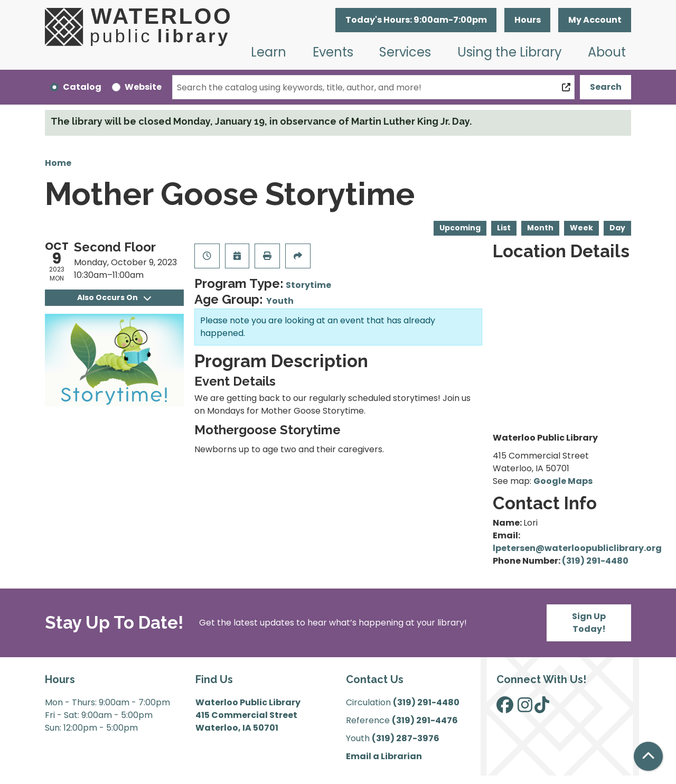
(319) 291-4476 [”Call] (425, 720)
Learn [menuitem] (269, 52)
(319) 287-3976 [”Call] (406, 738)
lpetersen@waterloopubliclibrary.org (577, 548)
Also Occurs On (114, 297)
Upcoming (460, 228)
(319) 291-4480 (595, 561)
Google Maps (563, 481)
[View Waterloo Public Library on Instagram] (525, 708)
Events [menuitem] (333, 52)
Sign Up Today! (589, 623)
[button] (416, 20)
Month (540, 228)
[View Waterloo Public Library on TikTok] (542, 708)
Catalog (82, 87)
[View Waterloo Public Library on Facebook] (505, 708)
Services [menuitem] (405, 52)
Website (143, 87)
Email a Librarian (384, 756)
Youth (280, 301)
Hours (528, 20)
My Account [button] (595, 20)
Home (58, 163)
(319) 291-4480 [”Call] (426, 702)
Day (617, 228)
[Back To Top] (648, 756)
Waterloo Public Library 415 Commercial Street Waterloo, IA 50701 (248, 715)
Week (581, 228)
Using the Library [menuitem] (510, 52)
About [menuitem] (607, 52)
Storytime (308, 285)
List (504, 228)
